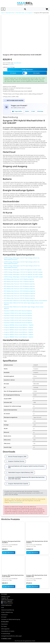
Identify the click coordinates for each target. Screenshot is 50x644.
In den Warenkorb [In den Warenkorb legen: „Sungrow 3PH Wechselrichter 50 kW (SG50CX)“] (33, 554)
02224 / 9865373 (8, 605)
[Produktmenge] (5, 70)
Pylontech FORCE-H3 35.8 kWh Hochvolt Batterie (18, 324)
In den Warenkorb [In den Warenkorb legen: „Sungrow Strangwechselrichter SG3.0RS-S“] (9, 554)
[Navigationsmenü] (3, 9)
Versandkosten (17, 63)
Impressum (4, 619)
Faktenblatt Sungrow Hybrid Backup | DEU (21, 474)
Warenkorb (4, 628)
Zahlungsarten (5, 633)
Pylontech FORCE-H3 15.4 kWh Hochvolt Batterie (18, 314)
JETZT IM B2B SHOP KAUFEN (14, 101)
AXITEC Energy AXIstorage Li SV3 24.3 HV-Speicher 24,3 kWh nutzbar (23, 278)
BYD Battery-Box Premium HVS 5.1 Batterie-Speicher (19, 280)
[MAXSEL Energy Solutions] (25, 3)
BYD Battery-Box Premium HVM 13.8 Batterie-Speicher (20, 292)
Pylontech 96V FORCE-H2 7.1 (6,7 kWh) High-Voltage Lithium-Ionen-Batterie (26, 302)
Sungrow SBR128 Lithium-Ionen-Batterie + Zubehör (19, 328)
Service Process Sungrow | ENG (17, 458)
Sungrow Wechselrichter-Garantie (18, 485)
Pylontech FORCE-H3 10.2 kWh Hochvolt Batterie (18, 312)
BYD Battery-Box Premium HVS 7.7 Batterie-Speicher (19, 282)
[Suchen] (25, 9)
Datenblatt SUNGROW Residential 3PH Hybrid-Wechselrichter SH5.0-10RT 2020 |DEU (26, 479)
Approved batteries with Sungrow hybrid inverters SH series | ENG (26, 468)
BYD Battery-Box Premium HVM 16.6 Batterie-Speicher (20, 294)
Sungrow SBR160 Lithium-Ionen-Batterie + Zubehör (19, 331)
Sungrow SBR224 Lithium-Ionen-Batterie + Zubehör (19, 336)
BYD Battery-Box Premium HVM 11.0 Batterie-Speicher (19, 290)
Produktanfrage (6, 637)
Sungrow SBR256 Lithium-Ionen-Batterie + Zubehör (19, 338)
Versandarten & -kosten (8, 635)
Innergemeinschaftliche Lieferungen (11, 640)
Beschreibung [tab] (10, 117)
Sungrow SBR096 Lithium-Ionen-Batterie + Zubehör (19, 326)
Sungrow (12, 90)
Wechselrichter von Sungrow (24, 13)
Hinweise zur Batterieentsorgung (11, 623)
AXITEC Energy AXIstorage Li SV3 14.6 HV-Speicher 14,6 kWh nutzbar (23, 273)
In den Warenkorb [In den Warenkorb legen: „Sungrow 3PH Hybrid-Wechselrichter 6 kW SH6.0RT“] (9, 588)
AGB (3, 611)
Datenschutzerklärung (8, 614)
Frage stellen (17, 112)
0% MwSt (4, 621)
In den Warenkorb (27, 70)
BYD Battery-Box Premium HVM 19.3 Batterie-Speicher (20, 297)
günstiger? (11, 64)
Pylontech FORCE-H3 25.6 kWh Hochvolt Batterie (18, 319)
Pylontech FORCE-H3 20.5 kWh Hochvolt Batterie (18, 317)
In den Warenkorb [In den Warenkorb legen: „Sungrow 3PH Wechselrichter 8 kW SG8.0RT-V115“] (33, 588)
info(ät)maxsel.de (8, 607)
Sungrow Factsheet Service (16, 463)
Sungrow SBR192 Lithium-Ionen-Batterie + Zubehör (19, 333)
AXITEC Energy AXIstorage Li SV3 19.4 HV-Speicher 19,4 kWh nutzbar (23, 275)
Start (3, 13)
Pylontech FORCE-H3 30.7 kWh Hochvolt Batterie (18, 321)
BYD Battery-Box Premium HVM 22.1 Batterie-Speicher (20, 299)
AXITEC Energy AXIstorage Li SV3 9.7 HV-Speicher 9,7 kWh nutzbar (23, 271)
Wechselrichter (10, 13)
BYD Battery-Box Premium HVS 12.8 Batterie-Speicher (19, 287)
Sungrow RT (12, 88)
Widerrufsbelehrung (7, 616)
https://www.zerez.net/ (16, 504)
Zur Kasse (4, 630)
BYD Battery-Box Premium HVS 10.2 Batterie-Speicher (19, 285)
